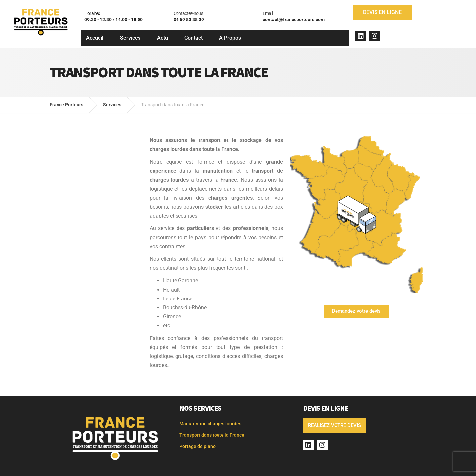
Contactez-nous (188, 13)
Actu (162, 38)
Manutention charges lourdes (210, 424)
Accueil (95, 38)
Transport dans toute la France (212, 435)
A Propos (230, 38)
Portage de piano (198, 446)
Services (130, 38)
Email (268, 13)
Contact (194, 38)
